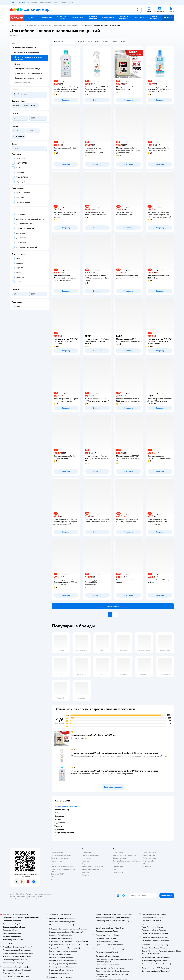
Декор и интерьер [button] (62, 810)
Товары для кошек (150, 853)
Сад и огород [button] (60, 823)
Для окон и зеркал (22, 83)
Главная (13, 26)
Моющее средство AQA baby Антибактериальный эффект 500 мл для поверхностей (115, 771)
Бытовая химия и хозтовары (38, 26)
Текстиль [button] (58, 826)
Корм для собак (149, 861)
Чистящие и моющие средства (67, 26)
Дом (20, 26)
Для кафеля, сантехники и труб (27, 69)
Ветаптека (147, 867)
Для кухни (19, 64)
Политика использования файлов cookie (63, 870)
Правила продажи (57, 861)
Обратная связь (56, 877)
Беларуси (40, 899)
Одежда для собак (150, 864)
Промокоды (55, 864)
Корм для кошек (149, 855)
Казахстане (31, 899)
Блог (114, 869)
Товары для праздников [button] (64, 833)
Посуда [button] (57, 819)
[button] (168, 18)
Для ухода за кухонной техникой (28, 73)
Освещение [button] (59, 816)
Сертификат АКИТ (58, 874)
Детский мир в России (18, 899)
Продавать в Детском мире (61, 855)
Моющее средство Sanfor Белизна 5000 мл (93, 735)
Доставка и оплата (57, 853)
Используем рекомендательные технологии (26, 896)
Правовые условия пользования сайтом (40, 894)
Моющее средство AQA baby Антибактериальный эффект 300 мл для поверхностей (115, 753)
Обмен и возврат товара (60, 858)
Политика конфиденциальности (63, 867)
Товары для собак (150, 858)
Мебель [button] (58, 813)
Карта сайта (55, 880)
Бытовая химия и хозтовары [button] (66, 806)
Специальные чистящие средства (28, 78)
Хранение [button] (58, 836)
